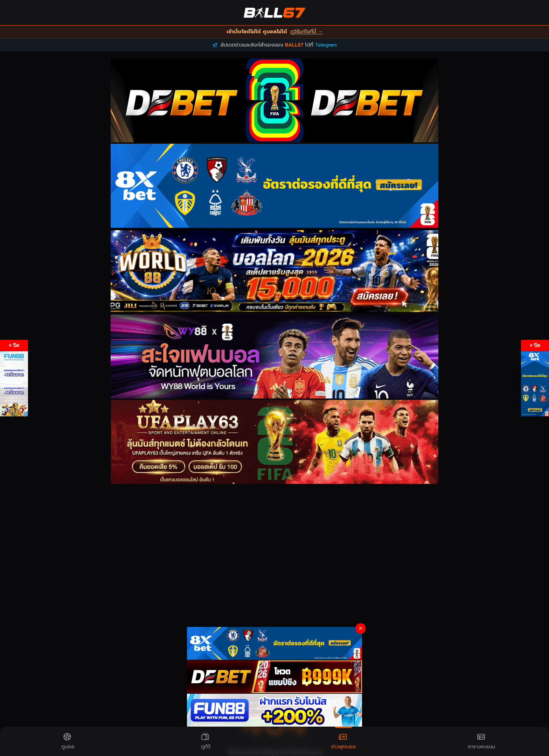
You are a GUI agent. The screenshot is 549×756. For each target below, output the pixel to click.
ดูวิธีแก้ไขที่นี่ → (307, 32)
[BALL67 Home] (274, 13)
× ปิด (14, 345)
